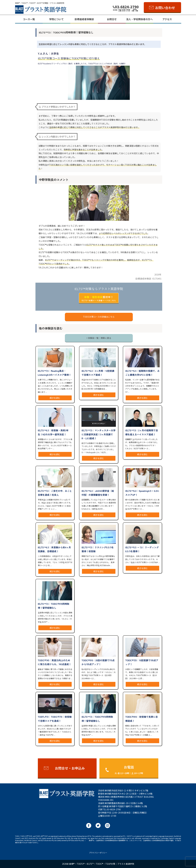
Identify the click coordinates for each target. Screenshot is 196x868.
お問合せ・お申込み (70, 768)
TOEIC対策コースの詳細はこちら (99, 317)
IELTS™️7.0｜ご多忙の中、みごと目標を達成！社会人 (55, 493)
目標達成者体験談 (84, 19)
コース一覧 (29, 19)
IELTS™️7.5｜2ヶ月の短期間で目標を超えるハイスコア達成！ (142, 432)
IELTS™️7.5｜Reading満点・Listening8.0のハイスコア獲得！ (55, 373)
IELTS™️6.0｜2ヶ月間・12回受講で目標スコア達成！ (98, 373)
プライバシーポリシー (98, 853)
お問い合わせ (165, 8)
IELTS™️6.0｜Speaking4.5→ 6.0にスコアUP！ (142, 493)
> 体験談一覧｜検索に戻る (99, 338)
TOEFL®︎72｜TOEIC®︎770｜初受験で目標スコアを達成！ (55, 719)
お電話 (129, 770)
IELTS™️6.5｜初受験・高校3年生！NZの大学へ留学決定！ (53, 432)
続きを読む (55, 398)
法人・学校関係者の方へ (139, 19)
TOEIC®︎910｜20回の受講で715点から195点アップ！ (98, 662)
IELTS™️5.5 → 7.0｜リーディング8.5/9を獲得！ (142, 549)
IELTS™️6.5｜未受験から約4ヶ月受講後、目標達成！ (54, 549)
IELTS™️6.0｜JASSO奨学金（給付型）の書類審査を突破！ (98, 493)
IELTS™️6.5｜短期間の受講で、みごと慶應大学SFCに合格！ (142, 373)
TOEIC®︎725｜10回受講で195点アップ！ (142, 662)
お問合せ (112, 19)
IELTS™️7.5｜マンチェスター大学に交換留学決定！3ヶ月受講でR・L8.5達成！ (98, 434)
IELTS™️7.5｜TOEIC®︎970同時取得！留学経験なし (54, 606)
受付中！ (99, 298)
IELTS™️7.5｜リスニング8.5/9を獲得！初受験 (98, 549)
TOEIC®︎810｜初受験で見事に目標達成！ (141, 719)
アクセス (167, 19)
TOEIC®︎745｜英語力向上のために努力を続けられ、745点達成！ (55, 662)
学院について (56, 19)
